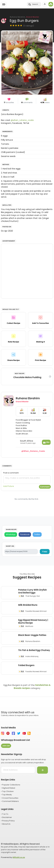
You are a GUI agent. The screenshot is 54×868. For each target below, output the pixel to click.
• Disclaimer (6, 817)
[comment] (27, 480)
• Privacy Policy (8, 821)
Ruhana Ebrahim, (25, 17)
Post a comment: (11, 473)
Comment (45, 487)
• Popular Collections (11, 785)
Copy (45, 551)
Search (33, 4)
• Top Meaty (6, 795)
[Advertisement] (27, 271)
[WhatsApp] (11, 535)
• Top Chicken (7, 791)
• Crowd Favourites (10, 798)
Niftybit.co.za (19, 857)
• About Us (6, 824)
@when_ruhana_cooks (22, 120)
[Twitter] (37, 535)
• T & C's (5, 814)
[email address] (18, 770)
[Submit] (42, 770)
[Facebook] (25, 535)
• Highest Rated (8, 788)
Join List (6, 746)
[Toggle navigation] (4, 4)
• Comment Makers (10, 801)
